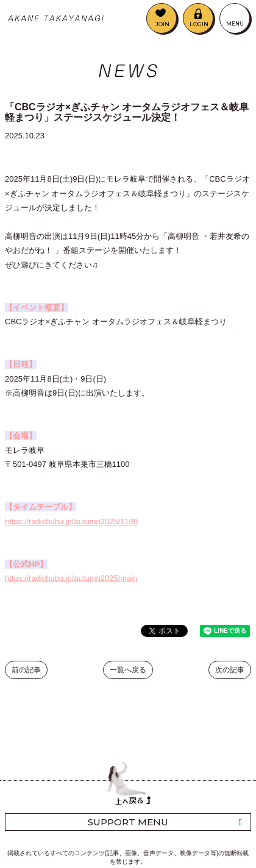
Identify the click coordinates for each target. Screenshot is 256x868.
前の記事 (26, 670)
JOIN (162, 24)
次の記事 (230, 670)
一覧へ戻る (128, 670)
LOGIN (199, 24)
